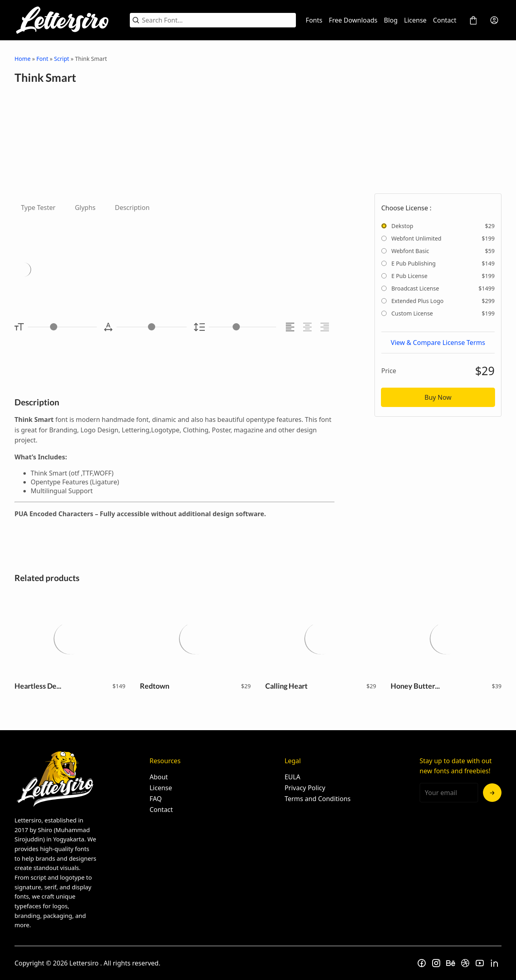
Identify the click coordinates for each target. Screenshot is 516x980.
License (415, 20)
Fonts (314, 20)
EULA (292, 777)
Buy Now (438, 397)
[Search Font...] (217, 20)
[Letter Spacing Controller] (151, 327)
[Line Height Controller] (242, 327)
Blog (391, 20)
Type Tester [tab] (38, 208)
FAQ (156, 799)
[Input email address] (449, 793)
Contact (445, 20)
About (159, 777)
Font (42, 59)
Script (61, 59)
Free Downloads (353, 20)
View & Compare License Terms (438, 343)
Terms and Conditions (318, 799)
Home (23, 59)
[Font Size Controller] (62, 327)
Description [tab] (132, 208)
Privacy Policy (305, 788)
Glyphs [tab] (85, 208)
